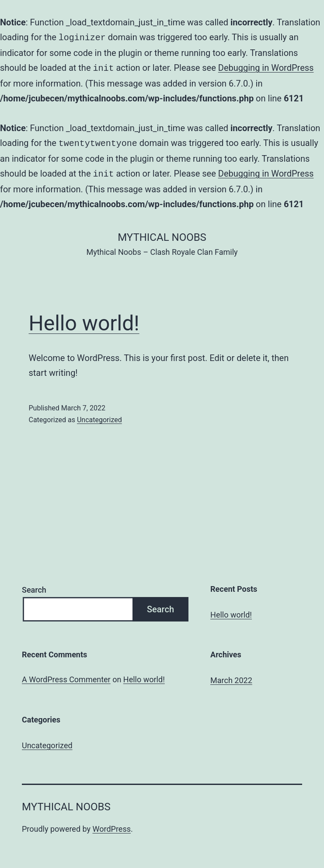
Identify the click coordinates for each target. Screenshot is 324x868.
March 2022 (231, 677)
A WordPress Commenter (66, 676)
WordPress (112, 825)
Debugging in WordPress (266, 67)
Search (34, 586)
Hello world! (84, 320)
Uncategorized (99, 416)
